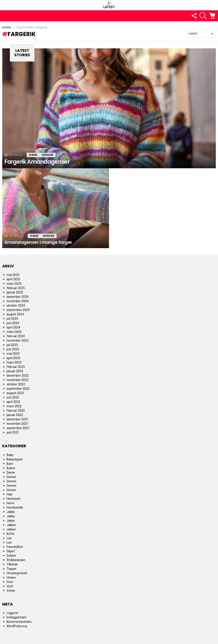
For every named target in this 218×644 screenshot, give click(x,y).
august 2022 (15, 393)
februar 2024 (16, 336)
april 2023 (13, 358)
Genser (47, 155)
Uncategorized (17, 573)
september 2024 (18, 310)
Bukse (11, 468)
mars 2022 (14, 406)
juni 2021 (13, 432)
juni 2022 (13, 397)
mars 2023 (14, 362)
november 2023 (18, 340)
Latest (109, 5)
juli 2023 (12, 345)
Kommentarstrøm (19, 622)
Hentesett (13, 499)
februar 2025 (16, 288)
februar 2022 (16, 411)
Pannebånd (15, 547)
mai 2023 (13, 354)
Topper (12, 569)
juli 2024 (12, 319)
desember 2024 (18, 297)
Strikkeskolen (16, 560)
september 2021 (18, 428)
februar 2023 (16, 367)
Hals (10, 494)
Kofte (10, 534)
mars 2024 (14, 332)
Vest (10, 582)
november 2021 (18, 424)
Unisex (11, 577)
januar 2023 (15, 371)
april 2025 (13, 279)
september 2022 (18, 389)
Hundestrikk (15, 507)
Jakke (11, 512)
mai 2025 (13, 275)
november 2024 (18, 301)
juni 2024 (13, 323)
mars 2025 (14, 284)
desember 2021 (18, 419)
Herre (10, 503)
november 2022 (18, 380)
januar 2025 (15, 292)
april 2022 (13, 402)
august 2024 (15, 314)
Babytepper (15, 459)
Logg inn (12, 613)
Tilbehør (12, 564)
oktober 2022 (16, 384)
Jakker (11, 525)
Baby (10, 455)
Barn (10, 464)
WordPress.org (17, 626)
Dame (33, 155)
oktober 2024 (16, 305)
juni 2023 (13, 349)
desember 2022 (18, 376)
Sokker (11, 556)
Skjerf (11, 551)
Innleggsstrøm (17, 617)
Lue (9, 538)
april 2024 (13, 327)
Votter (11, 591)
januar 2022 (15, 415)
